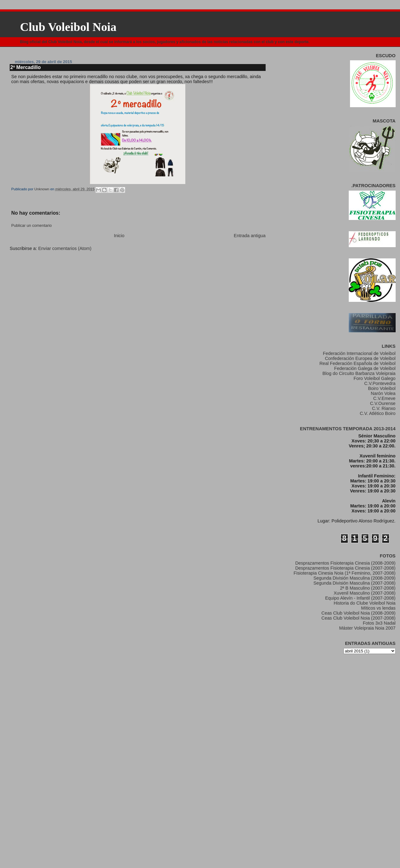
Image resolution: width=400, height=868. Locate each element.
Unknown (42, 189)
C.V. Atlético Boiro (377, 413)
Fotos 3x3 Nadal (379, 623)
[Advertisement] (77, 266)
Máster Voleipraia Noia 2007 (367, 628)
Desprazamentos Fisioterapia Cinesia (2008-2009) (345, 563)
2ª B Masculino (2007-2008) (368, 588)
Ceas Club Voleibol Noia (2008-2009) (359, 613)
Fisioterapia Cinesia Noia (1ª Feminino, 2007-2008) (344, 573)
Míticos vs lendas (378, 608)
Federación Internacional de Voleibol (359, 353)
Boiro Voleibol (382, 388)
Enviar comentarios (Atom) (65, 248)
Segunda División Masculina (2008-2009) (355, 578)
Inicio (119, 236)
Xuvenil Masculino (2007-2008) (365, 593)
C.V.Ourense (383, 403)
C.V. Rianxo (384, 408)
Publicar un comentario (31, 226)
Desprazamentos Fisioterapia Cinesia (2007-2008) (345, 568)
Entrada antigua (250, 236)
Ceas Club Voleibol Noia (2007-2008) (359, 618)
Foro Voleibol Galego (375, 378)
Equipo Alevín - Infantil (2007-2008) (360, 598)
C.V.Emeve (384, 398)
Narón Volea (383, 393)
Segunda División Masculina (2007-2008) (355, 583)
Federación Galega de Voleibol (365, 368)
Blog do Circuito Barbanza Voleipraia (359, 373)
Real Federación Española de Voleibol (357, 363)
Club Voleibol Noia (68, 27)
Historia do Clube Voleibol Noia (365, 603)
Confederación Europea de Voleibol (360, 358)
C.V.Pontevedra (380, 383)
